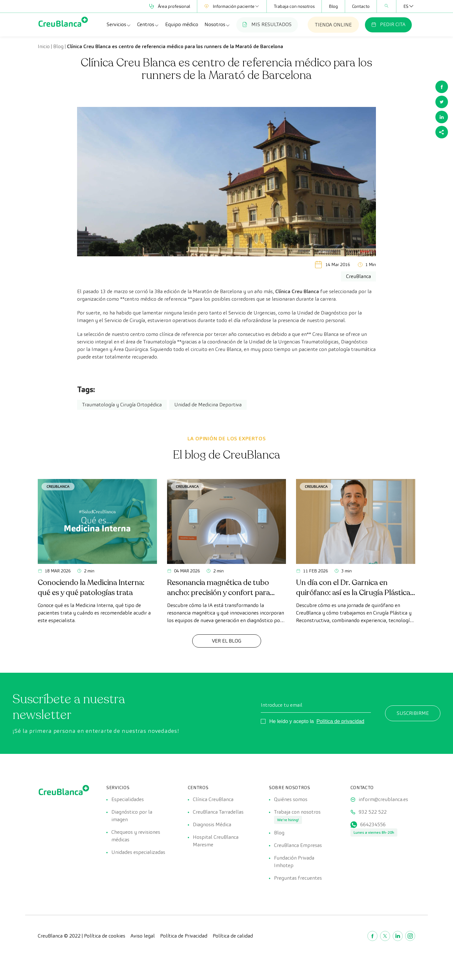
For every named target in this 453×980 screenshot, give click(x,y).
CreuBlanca (58, 486)
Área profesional (170, 6)
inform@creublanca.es (383, 799)
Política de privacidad (340, 721)
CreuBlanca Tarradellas (218, 812)
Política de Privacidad (184, 936)
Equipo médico (182, 24)
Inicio (44, 46)
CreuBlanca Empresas (298, 845)
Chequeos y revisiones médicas (136, 836)
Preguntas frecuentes (298, 878)
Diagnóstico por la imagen (132, 816)
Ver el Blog (227, 641)
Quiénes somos (291, 799)
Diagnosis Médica (212, 824)
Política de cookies (105, 936)
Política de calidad (233, 936)
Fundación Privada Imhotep (294, 862)
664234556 (373, 824)
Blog (333, 6)
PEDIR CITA (388, 24)
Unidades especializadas (138, 852)
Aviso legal (143, 936)
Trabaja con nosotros (294, 6)
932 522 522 (373, 812)
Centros (148, 25)
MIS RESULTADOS (267, 24)
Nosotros (217, 25)
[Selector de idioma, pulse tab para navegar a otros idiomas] (406, 6)
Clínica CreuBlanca (213, 799)
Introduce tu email (282, 705)
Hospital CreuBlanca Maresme (216, 841)
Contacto (361, 6)
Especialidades (128, 799)
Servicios (119, 25)
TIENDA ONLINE (333, 25)
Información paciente (232, 6)
